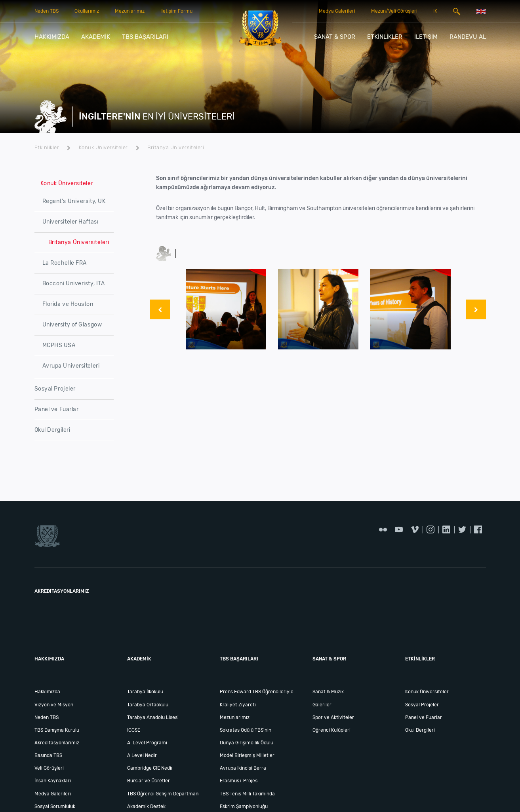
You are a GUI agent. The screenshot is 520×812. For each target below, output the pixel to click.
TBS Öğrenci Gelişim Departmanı (163, 794)
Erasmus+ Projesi (239, 781)
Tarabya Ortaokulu (148, 705)
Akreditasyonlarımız (57, 743)
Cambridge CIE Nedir (150, 768)
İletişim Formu (176, 11)
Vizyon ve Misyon (54, 705)
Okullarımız (87, 11)
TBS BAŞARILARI (145, 37)
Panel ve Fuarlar (57, 409)
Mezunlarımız (130, 11)
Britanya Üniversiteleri (176, 147)
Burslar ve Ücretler (149, 781)
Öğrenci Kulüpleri (331, 730)
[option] (226, 309)
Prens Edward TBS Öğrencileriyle (257, 692)
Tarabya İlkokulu (145, 692)
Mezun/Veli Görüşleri (394, 11)
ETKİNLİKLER (385, 37)
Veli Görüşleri (49, 768)
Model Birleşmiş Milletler (247, 755)
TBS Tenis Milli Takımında (247, 794)
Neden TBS (47, 11)
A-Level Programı (147, 743)
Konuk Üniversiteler (109, 147)
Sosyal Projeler (55, 389)
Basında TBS (48, 755)
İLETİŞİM (426, 37)
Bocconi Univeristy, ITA (74, 284)
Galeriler (322, 705)
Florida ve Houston (68, 304)
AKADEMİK (96, 37)
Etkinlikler (53, 147)
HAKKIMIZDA (52, 37)
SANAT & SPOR (335, 37)
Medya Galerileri (337, 11)
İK (435, 11)
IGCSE (134, 730)
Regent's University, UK (74, 201)
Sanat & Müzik (328, 692)
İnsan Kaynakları (53, 781)
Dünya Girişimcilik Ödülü (247, 743)
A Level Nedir (142, 755)
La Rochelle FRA (65, 263)
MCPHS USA (59, 345)
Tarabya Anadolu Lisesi (153, 717)
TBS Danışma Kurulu (57, 730)
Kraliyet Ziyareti (238, 705)
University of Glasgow (72, 325)
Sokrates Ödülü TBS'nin (246, 730)
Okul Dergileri (52, 430)
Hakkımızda (47, 692)
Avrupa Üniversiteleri (71, 366)
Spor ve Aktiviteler (333, 717)
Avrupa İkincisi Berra (243, 768)
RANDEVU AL (468, 37)
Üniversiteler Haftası (70, 222)
